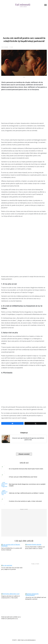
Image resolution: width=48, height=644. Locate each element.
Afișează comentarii (24, 454)
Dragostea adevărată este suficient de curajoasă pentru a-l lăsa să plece (10, 597)
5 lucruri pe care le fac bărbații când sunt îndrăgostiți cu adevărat (36, 598)
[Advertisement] (24, 107)
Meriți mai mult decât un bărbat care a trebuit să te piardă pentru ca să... (11, 625)
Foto (24, 77)
